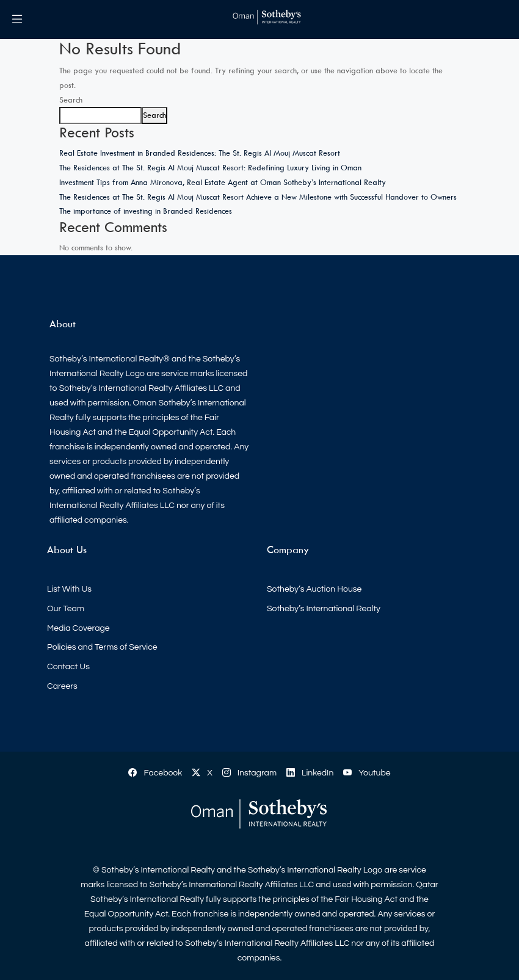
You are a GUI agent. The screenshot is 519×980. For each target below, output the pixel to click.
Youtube (367, 773)
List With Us (69, 589)
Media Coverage (78, 628)
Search (71, 100)
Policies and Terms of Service (102, 647)
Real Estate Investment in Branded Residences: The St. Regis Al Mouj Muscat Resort (200, 153)
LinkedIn (310, 773)
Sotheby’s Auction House (314, 589)
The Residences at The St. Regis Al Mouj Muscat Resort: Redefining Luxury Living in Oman (210, 167)
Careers (62, 686)
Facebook (155, 773)
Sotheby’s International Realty (324, 609)
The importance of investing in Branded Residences (146, 211)
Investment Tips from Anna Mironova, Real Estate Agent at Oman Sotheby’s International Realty (223, 182)
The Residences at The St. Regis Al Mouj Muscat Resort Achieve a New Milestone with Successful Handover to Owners (258, 197)
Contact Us (68, 667)
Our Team (66, 609)
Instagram (249, 773)
